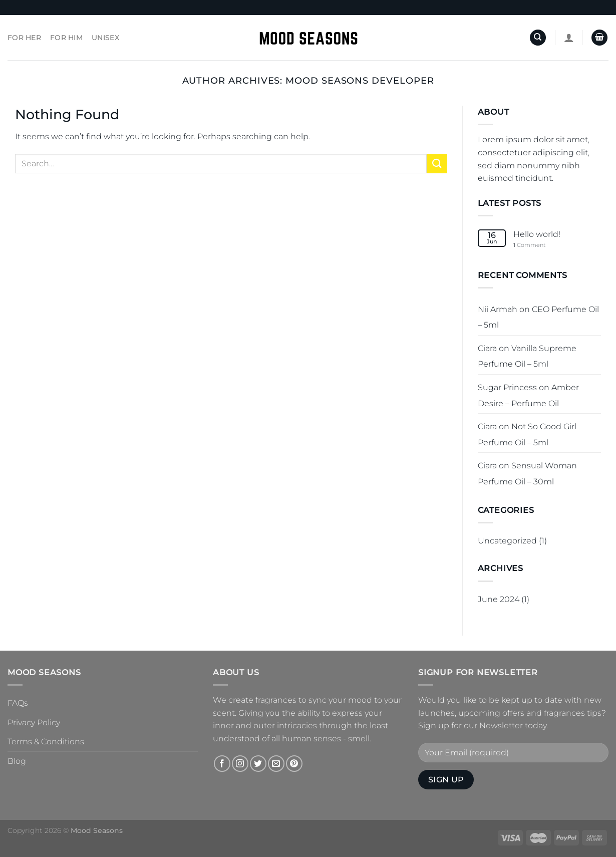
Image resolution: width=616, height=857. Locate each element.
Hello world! (537, 234)
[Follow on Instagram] (240, 764)
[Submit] (437, 164)
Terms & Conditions (46, 742)
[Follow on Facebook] (222, 764)
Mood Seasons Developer (360, 80)
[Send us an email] (276, 764)
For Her (24, 38)
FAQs (18, 703)
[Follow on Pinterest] (294, 764)
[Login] (569, 38)
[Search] (538, 38)
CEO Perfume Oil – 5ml (538, 317)
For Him (66, 38)
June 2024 (499, 599)
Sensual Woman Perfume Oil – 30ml (527, 474)
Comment (529, 245)
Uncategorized (507, 541)
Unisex (105, 38)
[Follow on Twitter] (258, 764)
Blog (17, 761)
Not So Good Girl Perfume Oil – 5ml (527, 435)
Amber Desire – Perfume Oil (528, 395)
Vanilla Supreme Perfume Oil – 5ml (527, 356)
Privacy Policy (34, 723)
